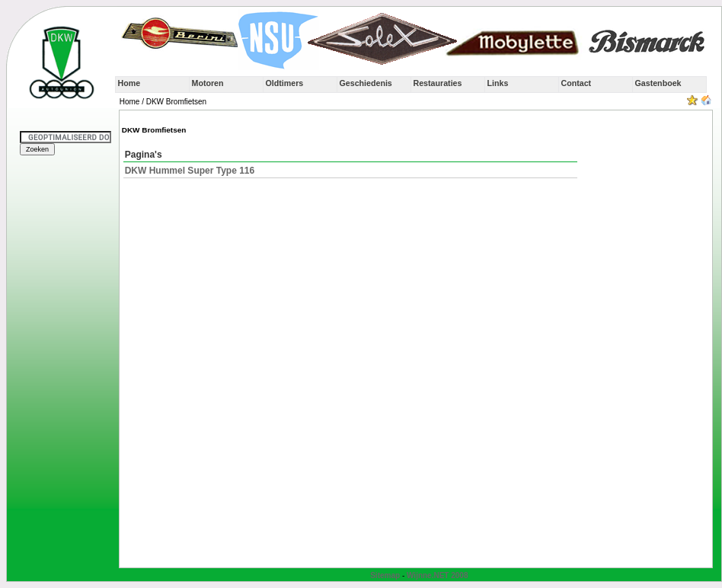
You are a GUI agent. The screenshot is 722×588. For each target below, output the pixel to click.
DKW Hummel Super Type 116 (190, 171)
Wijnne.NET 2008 (438, 575)
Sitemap (385, 575)
